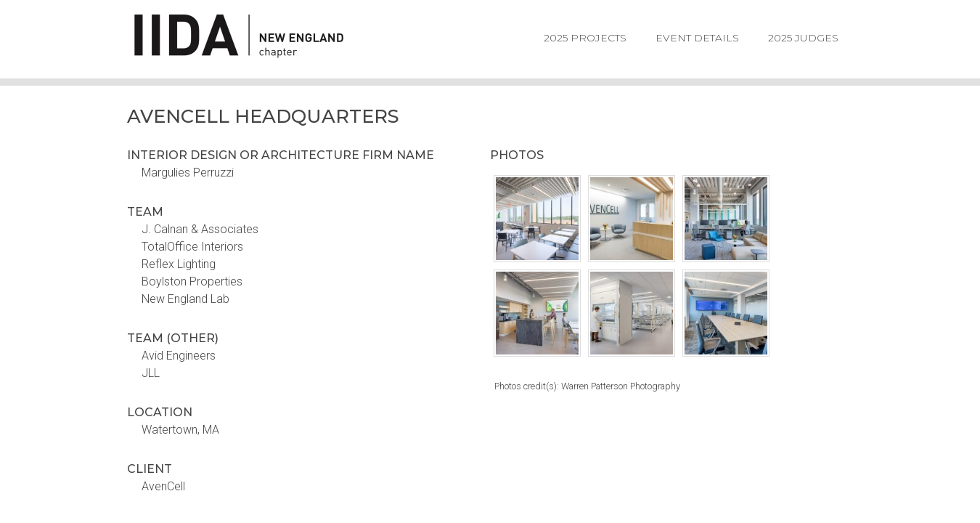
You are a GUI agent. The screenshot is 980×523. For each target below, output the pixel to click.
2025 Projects (585, 38)
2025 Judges (803, 38)
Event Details (697, 38)
